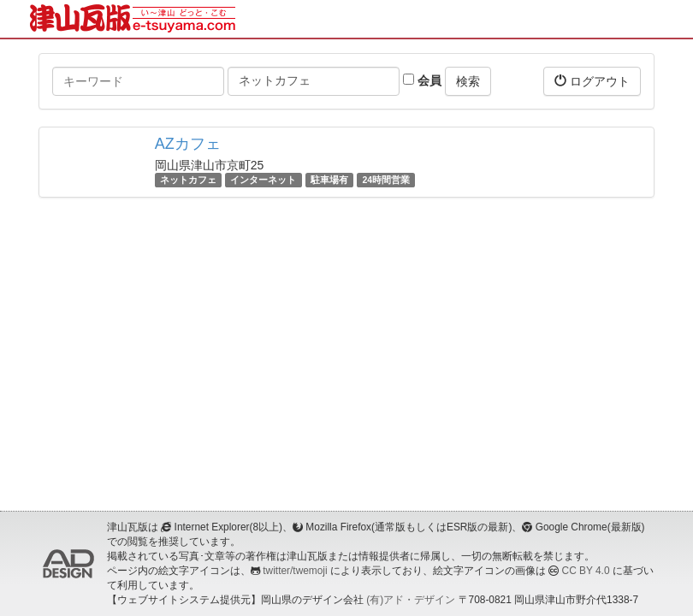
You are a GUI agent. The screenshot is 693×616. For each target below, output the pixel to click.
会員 (422, 80)
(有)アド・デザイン (411, 600)
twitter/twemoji (295, 571)
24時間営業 (386, 180)
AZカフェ (188, 144)
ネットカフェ (188, 180)
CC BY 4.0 (586, 571)
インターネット (263, 180)
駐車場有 (329, 180)
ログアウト (592, 81)
